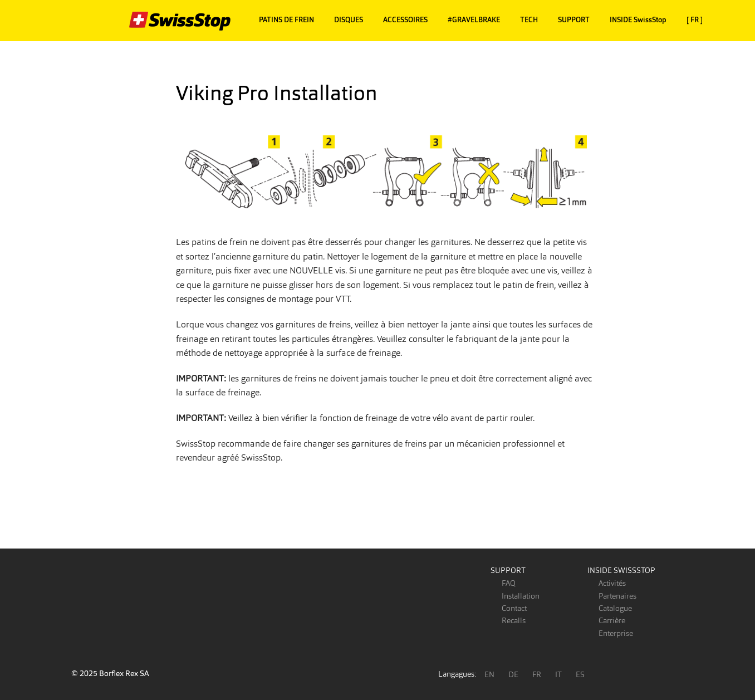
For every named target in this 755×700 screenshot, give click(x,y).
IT (558, 674)
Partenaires (617, 596)
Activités (612, 583)
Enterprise (616, 633)
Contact (514, 608)
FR (537, 674)
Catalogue (615, 608)
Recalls (514, 620)
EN (489, 674)
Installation (521, 596)
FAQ (509, 583)
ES (580, 674)
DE (513, 674)
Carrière (612, 620)
